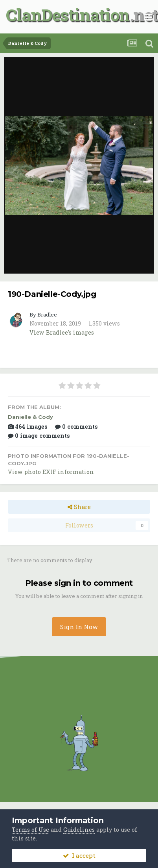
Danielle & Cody (30, 417)
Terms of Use (30, 830)
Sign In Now (79, 627)
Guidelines (79, 830)
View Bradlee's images (62, 332)
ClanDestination (68, 15)
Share (79, 507)
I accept (79, 855)
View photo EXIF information (51, 472)
